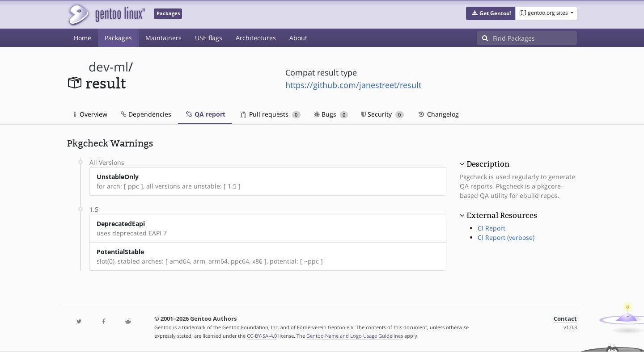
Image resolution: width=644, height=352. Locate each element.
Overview (91, 114)
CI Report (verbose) (506, 237)
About (298, 38)
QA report (205, 114)
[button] (491, 13)
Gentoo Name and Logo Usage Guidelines (355, 336)
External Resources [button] (502, 215)
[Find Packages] (535, 38)
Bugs (331, 114)
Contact (565, 319)
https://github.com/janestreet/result (353, 85)
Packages (118, 38)
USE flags (209, 38)
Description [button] (488, 164)
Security (383, 114)
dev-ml (108, 67)
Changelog (438, 114)
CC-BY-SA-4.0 (262, 336)
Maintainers (163, 38)
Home (83, 38)
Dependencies (146, 114)
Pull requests (271, 114)
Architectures (256, 38)
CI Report (491, 228)
